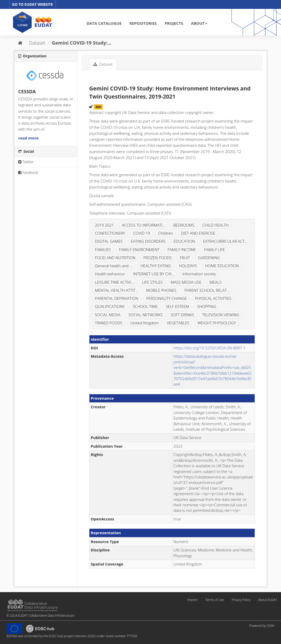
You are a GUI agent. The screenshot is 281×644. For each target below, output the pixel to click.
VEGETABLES (178, 323)
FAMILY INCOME (182, 250)
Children (165, 233)
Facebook (28, 172)
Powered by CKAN (262, 626)
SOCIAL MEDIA (108, 315)
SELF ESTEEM (177, 306)
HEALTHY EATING (156, 266)
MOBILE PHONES (161, 290)
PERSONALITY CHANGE (167, 298)
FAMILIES (103, 250)
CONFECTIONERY (110, 233)
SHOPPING (207, 306)
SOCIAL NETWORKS (146, 315)
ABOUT (199, 23)
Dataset (37, 43)
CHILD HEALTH (216, 225)
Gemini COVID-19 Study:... (82, 43)
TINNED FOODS (109, 323)
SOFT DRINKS (182, 315)
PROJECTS (174, 23)
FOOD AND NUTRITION (115, 258)
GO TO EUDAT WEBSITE (32, 4)
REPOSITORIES (143, 23)
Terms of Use (214, 600)
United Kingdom (145, 323)
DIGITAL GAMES (109, 241)
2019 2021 (104, 225)
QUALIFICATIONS (110, 306)
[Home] (20, 43)
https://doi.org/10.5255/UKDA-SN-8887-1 (210, 348)
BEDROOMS (184, 225)
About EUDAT (268, 600)
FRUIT (185, 258)
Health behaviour (110, 274)
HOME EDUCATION (222, 266)
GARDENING (209, 258)
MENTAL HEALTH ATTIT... (117, 290)
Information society (199, 274)
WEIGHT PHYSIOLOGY (217, 323)
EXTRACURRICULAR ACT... (225, 241)
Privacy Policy (241, 600)
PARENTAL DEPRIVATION (117, 298)
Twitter (26, 162)
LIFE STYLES (152, 282)
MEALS (216, 282)
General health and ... (114, 266)
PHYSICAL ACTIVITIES (213, 298)
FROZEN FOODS (158, 258)
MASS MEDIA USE (186, 282)
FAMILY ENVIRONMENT (139, 250)
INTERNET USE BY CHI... (154, 274)
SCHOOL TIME (145, 306)
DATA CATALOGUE (104, 23)
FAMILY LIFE (215, 250)
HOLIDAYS (188, 266)
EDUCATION (184, 241)
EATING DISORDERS (148, 241)
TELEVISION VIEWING (221, 315)
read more (28, 138)
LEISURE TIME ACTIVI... (114, 282)
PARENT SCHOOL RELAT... (207, 290)
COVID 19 (142, 233)
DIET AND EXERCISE (198, 233)
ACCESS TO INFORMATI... (143, 225)
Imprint (192, 600)
